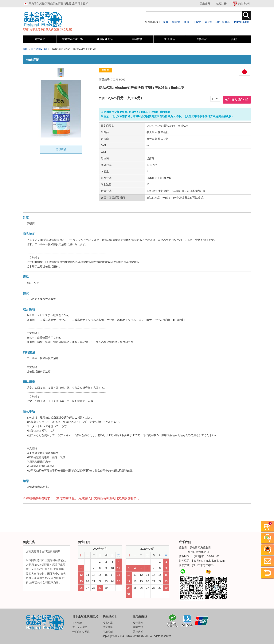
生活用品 (169, 39)
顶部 (25, 49)
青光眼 (209, 22)
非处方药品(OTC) (72, 39)
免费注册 (221, 4)
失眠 (217, 22)
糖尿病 (176, 22)
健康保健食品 (105, 39)
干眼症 (197, 22)
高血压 (226, 22)
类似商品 (61, 149)
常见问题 (108, 623)
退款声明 (138, 632)
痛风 (166, 22)
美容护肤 (137, 39)
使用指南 (138, 623)
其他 (234, 39)
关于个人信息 (80, 627)
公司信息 (77, 623)
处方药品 (40, 39)
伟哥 (186, 22)
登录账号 (205, 4)
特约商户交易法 (81, 632)
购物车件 (244, 4)
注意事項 (108, 627)
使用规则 (108, 632)
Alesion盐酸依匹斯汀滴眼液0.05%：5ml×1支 (73, 49)
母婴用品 (202, 39)
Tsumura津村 (241, 22)
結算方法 (138, 627)
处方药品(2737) (39, 49)
